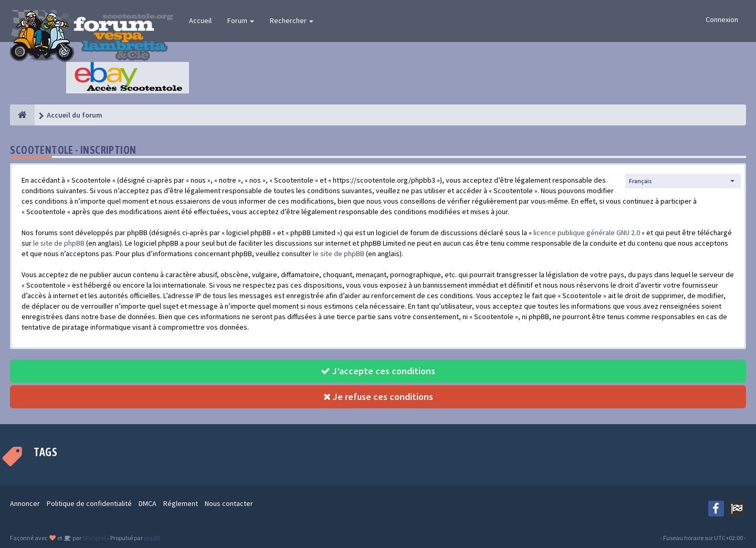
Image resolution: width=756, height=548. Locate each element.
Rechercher (292, 20)
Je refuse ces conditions (378, 397)
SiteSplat (94, 538)
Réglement (181, 503)
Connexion (722, 19)
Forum (241, 20)
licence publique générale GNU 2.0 (587, 233)
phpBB (152, 538)
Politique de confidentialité (89, 503)
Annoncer (25, 503)
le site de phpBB (59, 243)
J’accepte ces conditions (378, 371)
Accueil (200, 20)
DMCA (148, 503)
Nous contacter (229, 503)
